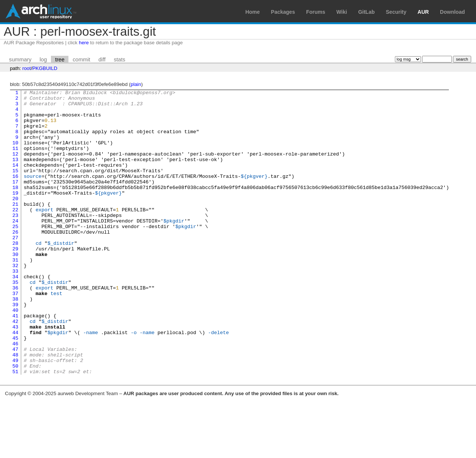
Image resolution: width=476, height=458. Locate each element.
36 (15, 328)
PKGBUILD (45, 68)
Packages (283, 12)
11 (15, 160)
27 (15, 268)
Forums (316, 12)
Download (452, 12)
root (27, 68)
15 (15, 187)
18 (15, 207)
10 (15, 154)
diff (102, 60)
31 (15, 294)
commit (81, 60)
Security (396, 12)
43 (15, 375)
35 (15, 321)
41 (15, 361)
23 (15, 241)
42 (15, 368)
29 (15, 281)
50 (15, 422)
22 (15, 234)
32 (15, 301)
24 (15, 247)
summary (20, 60)
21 (15, 227)
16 (15, 194)
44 (15, 381)
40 (15, 355)
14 (15, 180)
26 (15, 261)
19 (15, 214)
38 (15, 341)
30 (15, 288)
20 (15, 221)
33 (15, 308)
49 (15, 415)
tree (60, 60)
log (44, 60)
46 (15, 395)
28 (15, 274)
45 (15, 388)
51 (15, 428)
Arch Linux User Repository (41, 11)
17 (15, 201)
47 (15, 401)
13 (15, 174)
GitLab (366, 12)
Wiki (342, 12)
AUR (423, 12)
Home (253, 12)
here (84, 43)
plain (136, 84)
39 (15, 348)
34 (15, 314)
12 (15, 167)
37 (15, 334)
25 (15, 254)
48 (15, 408)
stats (120, 60)
